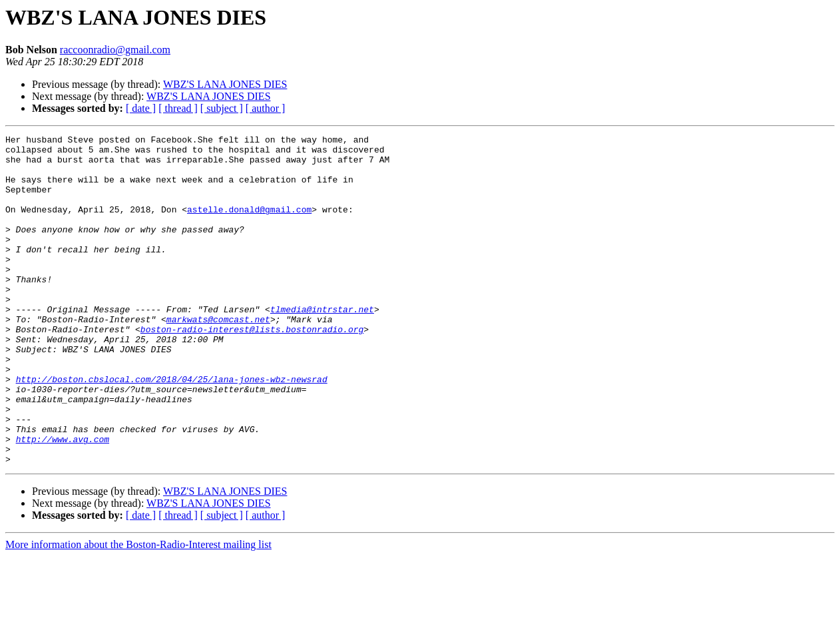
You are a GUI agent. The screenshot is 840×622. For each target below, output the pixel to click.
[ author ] (266, 108)
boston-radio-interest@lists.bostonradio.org (252, 369)
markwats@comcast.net (218, 357)
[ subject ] (222, 108)
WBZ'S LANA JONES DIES (225, 84)
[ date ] (141, 108)
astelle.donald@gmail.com (249, 225)
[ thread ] (178, 108)
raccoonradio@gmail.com (115, 50)
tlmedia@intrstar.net (322, 345)
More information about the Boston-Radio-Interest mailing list (138, 610)
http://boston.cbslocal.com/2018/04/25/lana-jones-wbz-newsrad (172, 429)
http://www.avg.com (63, 501)
